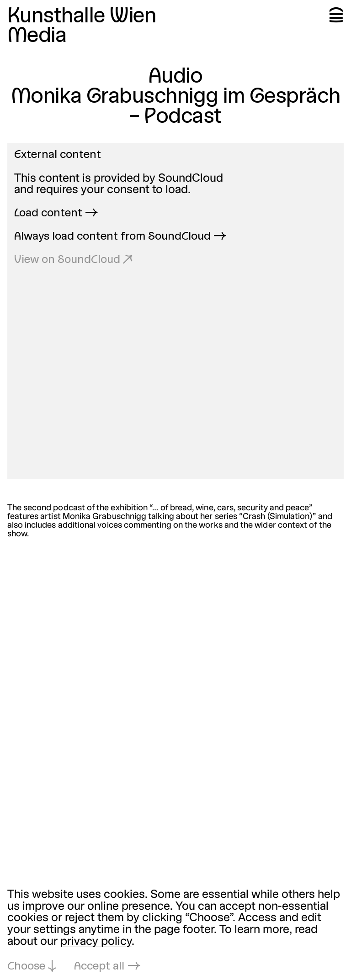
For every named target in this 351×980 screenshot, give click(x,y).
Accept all (99, 967)
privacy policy (96, 942)
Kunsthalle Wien (82, 17)
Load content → (56, 214)
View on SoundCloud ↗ (73, 260)
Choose (26, 967)
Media (37, 37)
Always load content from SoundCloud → (120, 237)
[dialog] (175, 931)
